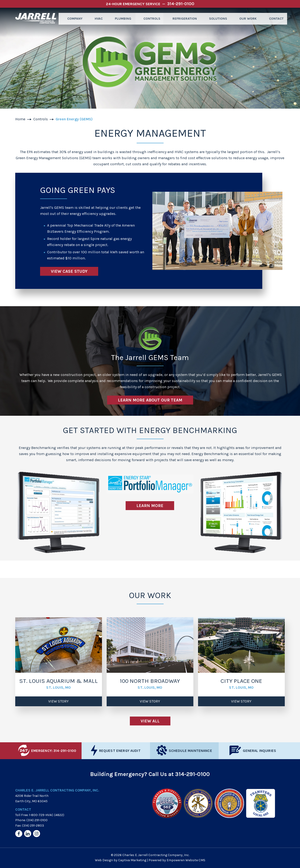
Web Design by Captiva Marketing (121, 860)
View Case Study (69, 271)
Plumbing (121, 19)
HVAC (97, 19)
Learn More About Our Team (150, 400)
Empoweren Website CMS (186, 860)
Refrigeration (183, 19)
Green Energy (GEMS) (74, 119)
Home (20, 119)
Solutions (216, 19)
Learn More (150, 506)
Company (72, 19)
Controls (150, 19)
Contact (274, 19)
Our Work (246, 19)
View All (150, 721)
